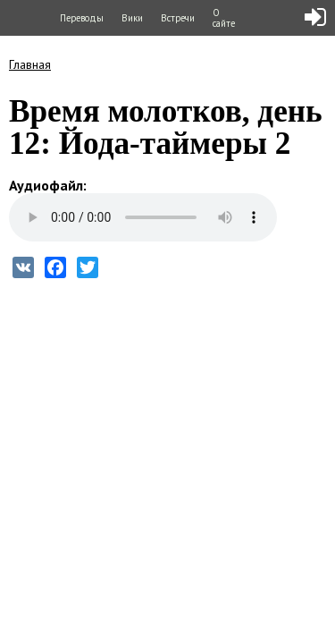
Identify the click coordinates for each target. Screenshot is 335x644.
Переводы (82, 18)
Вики (132, 18)
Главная (30, 64)
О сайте (224, 18)
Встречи (178, 18)
